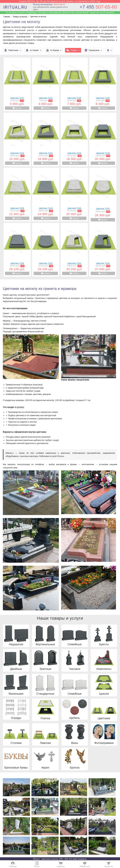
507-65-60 (98, 7)
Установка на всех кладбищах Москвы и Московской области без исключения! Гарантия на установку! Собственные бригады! (60, 14)
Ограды (16, 718)
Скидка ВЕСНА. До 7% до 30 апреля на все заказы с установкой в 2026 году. (60, 1)
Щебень (75, 718)
